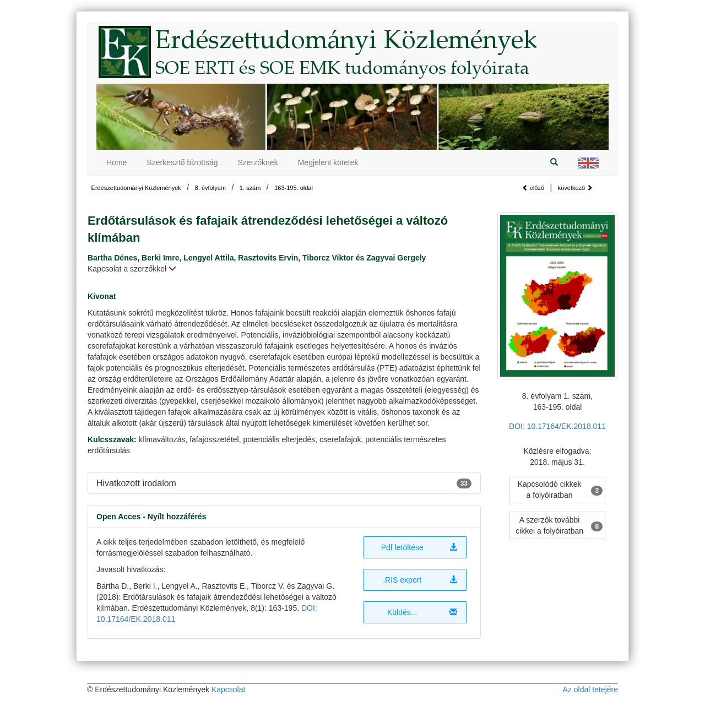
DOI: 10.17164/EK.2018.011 (557, 426)
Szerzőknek (258, 162)
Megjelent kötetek (328, 162)
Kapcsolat (228, 689)
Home (116, 162)
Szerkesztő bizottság (182, 162)
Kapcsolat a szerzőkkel (132, 269)
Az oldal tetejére (590, 689)
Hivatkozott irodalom (136, 483)
